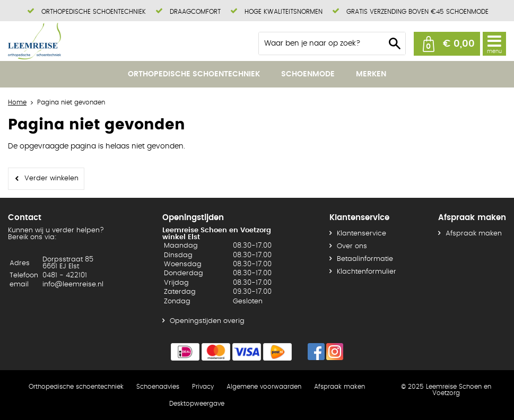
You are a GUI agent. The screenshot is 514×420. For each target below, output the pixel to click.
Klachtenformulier (367, 272)
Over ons (352, 246)
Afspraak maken (474, 234)
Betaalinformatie (365, 259)
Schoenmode (308, 74)
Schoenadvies (158, 387)
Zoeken (395, 43)
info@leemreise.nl (73, 285)
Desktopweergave (197, 404)
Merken (371, 74)
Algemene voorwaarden (264, 387)
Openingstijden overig (207, 321)
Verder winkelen (51, 178)
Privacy (203, 387)
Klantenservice (361, 234)
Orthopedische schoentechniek (194, 74)
